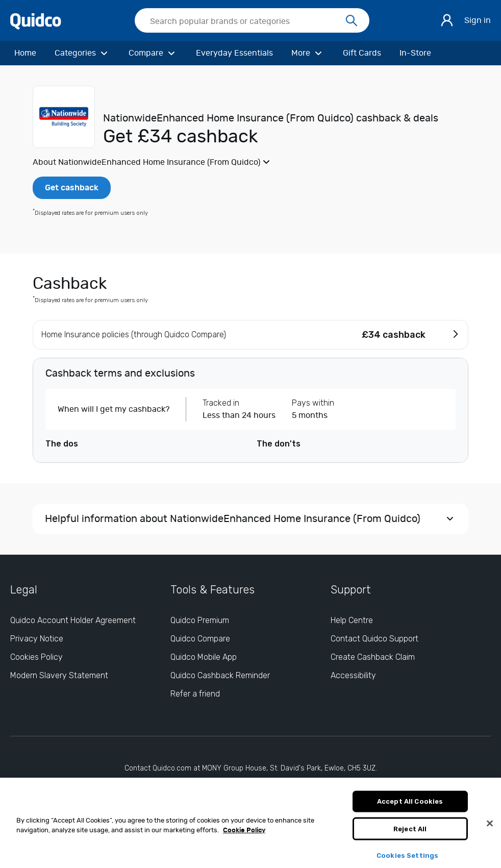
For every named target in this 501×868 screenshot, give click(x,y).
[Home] (25, 53)
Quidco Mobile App (204, 657)
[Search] (352, 21)
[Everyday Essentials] (234, 53)
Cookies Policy (36, 657)
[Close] (490, 828)
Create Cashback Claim (373, 657)
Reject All (410, 833)
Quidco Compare (200, 639)
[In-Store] (415, 53)
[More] (308, 53)
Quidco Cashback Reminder (220, 675)
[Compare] (153, 53)
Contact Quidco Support (374, 639)
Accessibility (353, 675)
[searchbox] (252, 20)
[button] (251, 162)
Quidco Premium (200, 620)
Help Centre (352, 620)
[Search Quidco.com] (246, 21)
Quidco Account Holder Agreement (73, 620)
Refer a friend (195, 694)
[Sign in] (447, 20)
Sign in (478, 20)
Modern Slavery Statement (59, 675)
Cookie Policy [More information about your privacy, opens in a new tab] (244, 835)
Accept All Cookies (410, 805)
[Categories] (82, 53)
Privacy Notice (37, 639)
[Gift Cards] (362, 53)
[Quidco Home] (36, 21)
